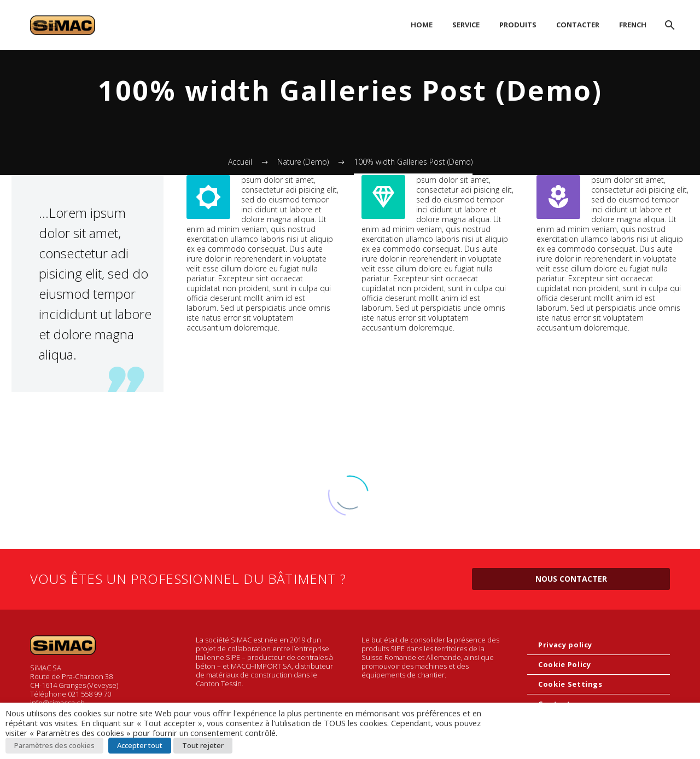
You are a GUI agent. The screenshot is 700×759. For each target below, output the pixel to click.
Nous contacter (571, 579)
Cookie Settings (570, 684)
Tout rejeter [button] (203, 745)
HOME (422, 25)
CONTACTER (578, 25)
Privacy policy (565, 645)
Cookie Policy (564, 664)
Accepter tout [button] (140, 745)
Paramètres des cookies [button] (54, 745)
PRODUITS (518, 25)
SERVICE (466, 25)
